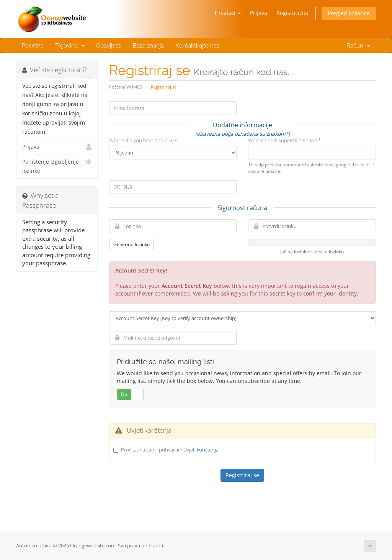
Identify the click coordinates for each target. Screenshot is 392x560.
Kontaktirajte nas (197, 46)
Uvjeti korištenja (201, 450)
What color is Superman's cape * (284, 140)
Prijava (259, 13)
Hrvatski (228, 13)
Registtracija (292, 13)
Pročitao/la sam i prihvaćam (170, 450)
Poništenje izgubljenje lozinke (57, 166)
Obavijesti (109, 46)
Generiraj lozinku (131, 244)
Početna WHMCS (126, 87)
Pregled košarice (349, 13)
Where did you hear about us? (143, 140)
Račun (357, 46)
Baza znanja (148, 46)
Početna (33, 46)
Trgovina (70, 46)
